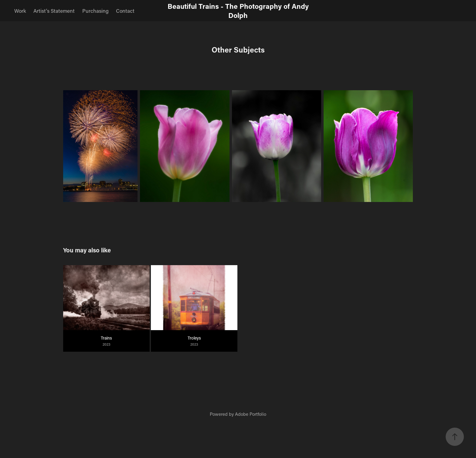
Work (20, 11)
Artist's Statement (54, 11)
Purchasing (95, 11)
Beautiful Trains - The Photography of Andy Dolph (239, 11)
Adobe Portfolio (251, 414)
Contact (125, 11)
